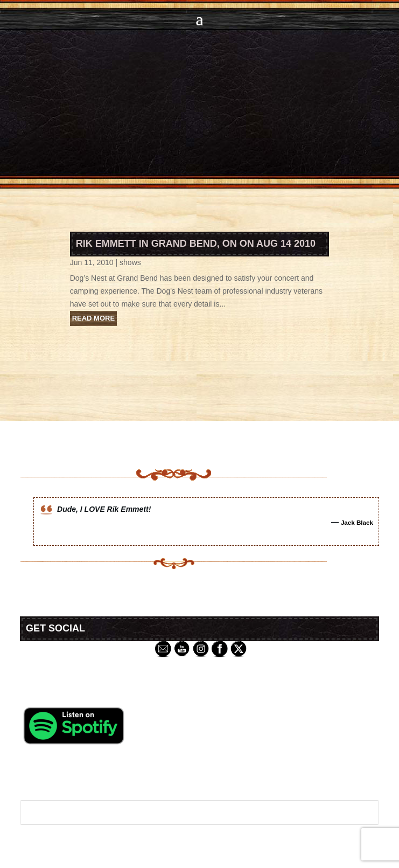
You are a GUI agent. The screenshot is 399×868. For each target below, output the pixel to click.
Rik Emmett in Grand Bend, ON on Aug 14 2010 (196, 244)
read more (93, 318)
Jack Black (357, 522)
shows (130, 262)
